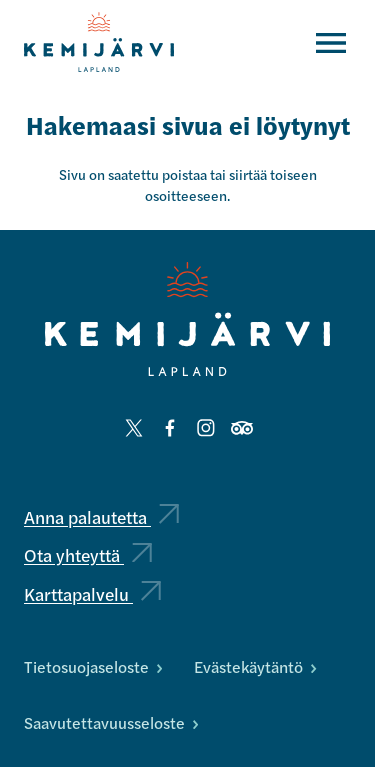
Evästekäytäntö (255, 666)
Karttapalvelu (92, 593)
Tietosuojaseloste (93, 666)
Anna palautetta (101, 516)
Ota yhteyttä (88, 554)
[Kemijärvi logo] (187, 319)
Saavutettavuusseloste (111, 722)
